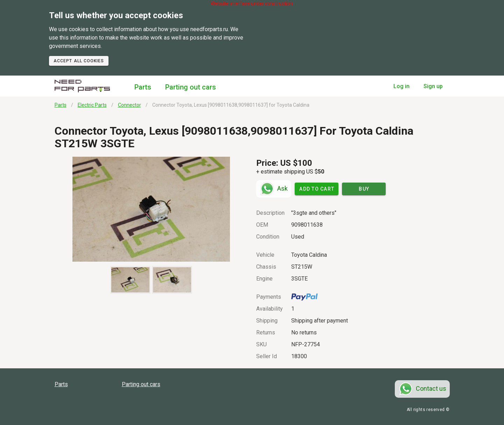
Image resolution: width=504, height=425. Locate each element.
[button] (151, 209)
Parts (143, 87)
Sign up (433, 86)
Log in (401, 86)
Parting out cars (191, 87)
